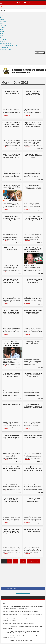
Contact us (3, 40)
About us (3, 42)
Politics (2, 37)
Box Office (3, 25)
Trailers (2, 23)
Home (2, 15)
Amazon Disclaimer (5, 44)
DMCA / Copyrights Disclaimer (8, 46)
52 (23, 561)
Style (1, 33)
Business (2, 27)
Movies (2, 19)
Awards (2, 31)
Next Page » (34, 561)
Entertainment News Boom (24, 3)
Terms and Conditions (6, 50)
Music (2, 29)
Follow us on (12, 588)
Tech (1, 35)
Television (3, 21)
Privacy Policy (4, 48)
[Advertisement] (23, 576)
